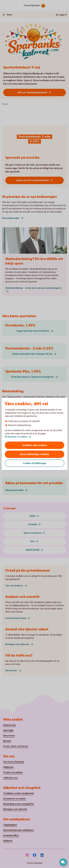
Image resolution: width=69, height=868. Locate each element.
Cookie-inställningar (35, 463)
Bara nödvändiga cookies (35, 454)
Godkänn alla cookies (35, 445)
